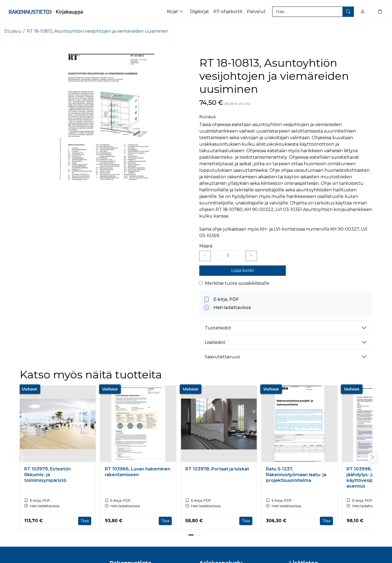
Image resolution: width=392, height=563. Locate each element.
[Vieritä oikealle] (372, 458)
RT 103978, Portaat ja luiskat (217, 469)
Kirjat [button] (176, 12)
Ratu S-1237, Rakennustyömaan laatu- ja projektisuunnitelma (296, 475)
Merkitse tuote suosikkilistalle (237, 283)
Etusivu (13, 31)
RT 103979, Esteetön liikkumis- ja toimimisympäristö (48, 475)
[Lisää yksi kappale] (251, 256)
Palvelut (256, 12)
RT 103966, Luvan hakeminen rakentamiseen (138, 472)
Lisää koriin (243, 270)
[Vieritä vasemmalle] (20, 458)
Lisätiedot (215, 342)
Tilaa (85, 521)
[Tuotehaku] (313, 12)
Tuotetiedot (218, 328)
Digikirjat (200, 12)
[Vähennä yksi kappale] (205, 256)
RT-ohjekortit (228, 12)
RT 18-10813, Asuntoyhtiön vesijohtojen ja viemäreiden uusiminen (97, 31)
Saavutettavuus (222, 357)
